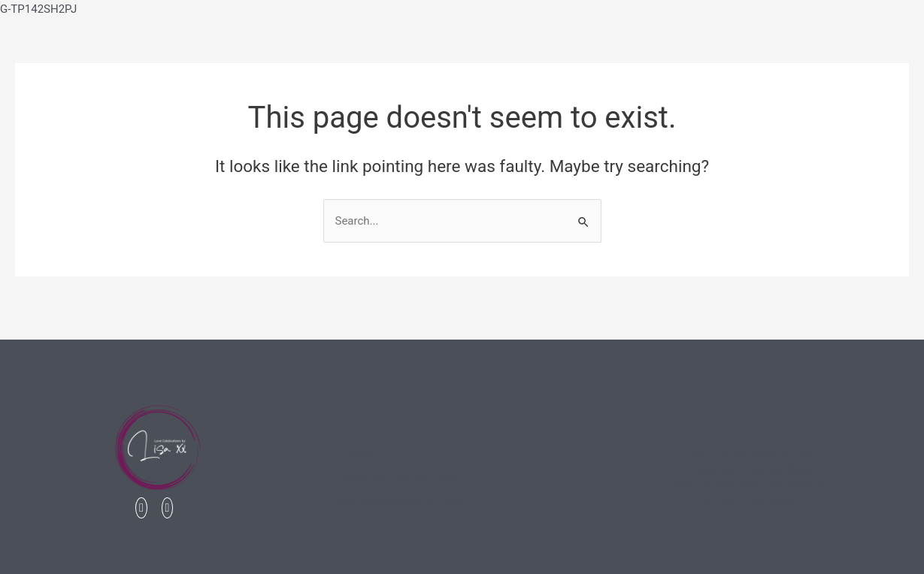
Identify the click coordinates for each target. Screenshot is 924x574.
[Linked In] (195, 508)
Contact (353, 452)
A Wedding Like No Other (395, 476)
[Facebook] (141, 508)
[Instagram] (168, 508)
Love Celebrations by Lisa (397, 501)
